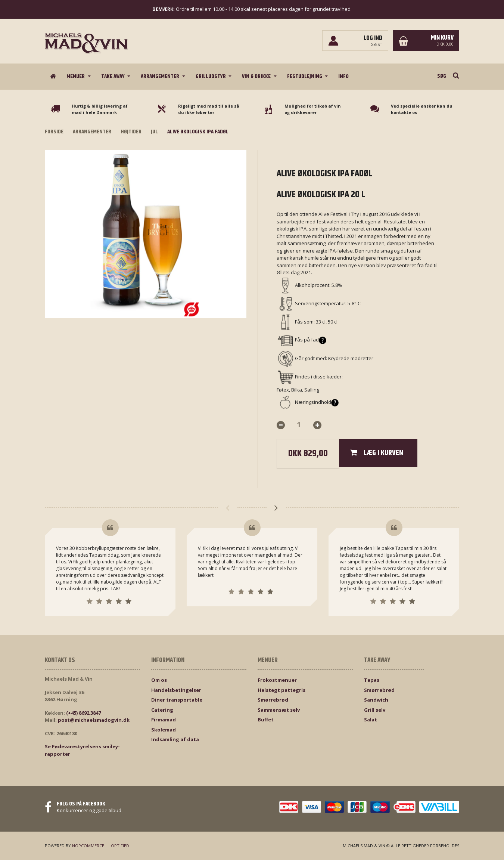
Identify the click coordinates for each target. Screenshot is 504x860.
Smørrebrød (273, 700)
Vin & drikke (257, 76)
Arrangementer (161, 76)
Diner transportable (177, 700)
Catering (162, 710)
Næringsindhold (317, 402)
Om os (159, 680)
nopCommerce (88, 846)
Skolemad (164, 730)
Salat (371, 720)
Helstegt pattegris (281, 690)
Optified (120, 846)
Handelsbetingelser (176, 690)
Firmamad (164, 720)
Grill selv (375, 710)
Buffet (266, 720)
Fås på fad (311, 340)
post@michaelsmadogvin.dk (94, 720)
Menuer (76, 76)
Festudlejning (305, 76)
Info (343, 76)
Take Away (113, 76)
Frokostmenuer (277, 680)
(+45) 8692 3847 (83, 713)
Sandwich (376, 700)
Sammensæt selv (279, 710)
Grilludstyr (211, 76)
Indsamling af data (175, 739)
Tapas (372, 680)
